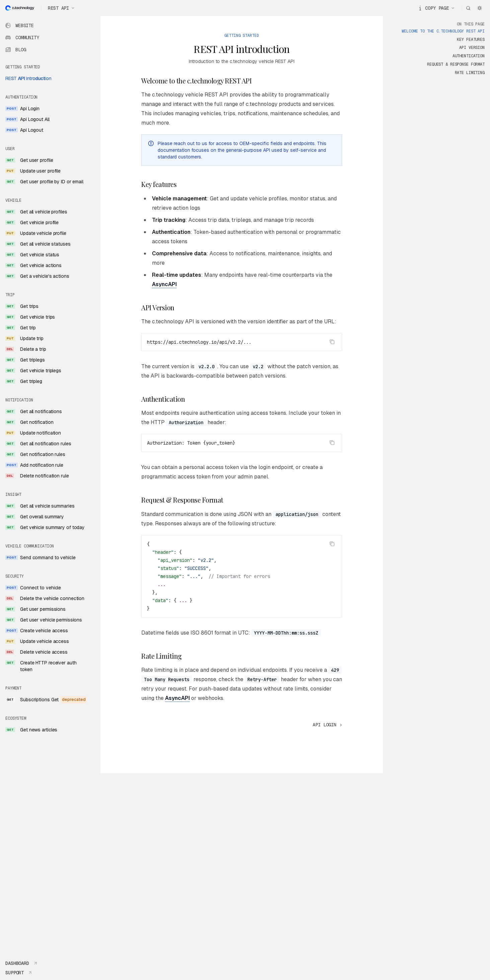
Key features (471, 40)
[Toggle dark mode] (480, 8)
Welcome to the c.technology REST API (443, 31)
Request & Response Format (456, 64)
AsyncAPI (164, 284)
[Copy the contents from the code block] (332, 342)
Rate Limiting (470, 73)
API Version (472, 48)
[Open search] (468, 8)
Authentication (469, 56)
